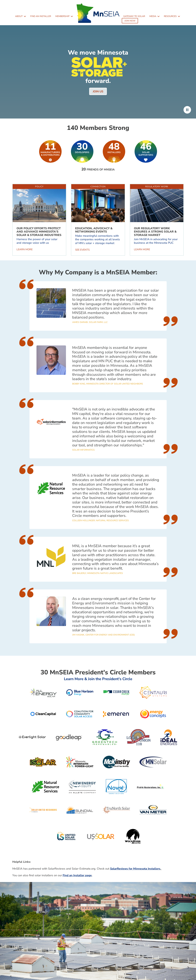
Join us (98, 91)
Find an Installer (41, 16)
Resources (170, 16)
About (19, 16)
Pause (187, 110)
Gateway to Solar (134, 16)
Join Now (130, 21)
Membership (62, 16)
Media (153, 16)
